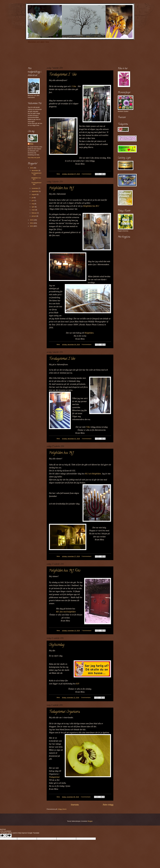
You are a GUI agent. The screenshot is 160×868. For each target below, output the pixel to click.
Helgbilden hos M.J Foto (65, 571)
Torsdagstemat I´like (63, 75)
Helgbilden (89, 333)
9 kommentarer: (87, 344)
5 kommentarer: (87, 556)
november (35, 188)
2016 (32, 168)
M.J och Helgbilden (93, 474)
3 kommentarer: (87, 439)
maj (33, 204)
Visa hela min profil (34, 158)
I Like (74, 86)
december (35, 170)
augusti (34, 194)
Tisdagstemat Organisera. (65, 712)
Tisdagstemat (54, 777)
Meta (32, 144)
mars (33, 210)
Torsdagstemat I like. (62, 359)
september (35, 191)
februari (34, 213)
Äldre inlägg (108, 805)
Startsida (75, 805)
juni (33, 201)
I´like (88, 427)
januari (34, 216)
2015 (32, 220)
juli (33, 198)
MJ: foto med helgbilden (66, 612)
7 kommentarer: (87, 631)
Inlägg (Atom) (62, 809)
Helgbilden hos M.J (61, 188)
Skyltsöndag (57, 645)
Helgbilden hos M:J (91, 206)
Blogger (90, 821)
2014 (32, 223)
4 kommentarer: (87, 174)
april (33, 207)
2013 (32, 226)
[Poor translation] (8, 836)
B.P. (78, 684)
